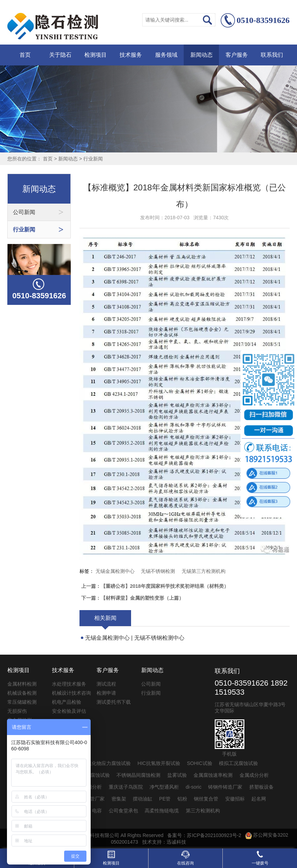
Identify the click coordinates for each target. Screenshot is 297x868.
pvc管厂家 (93, 799)
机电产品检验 (67, 702)
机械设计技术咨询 (71, 693)
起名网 (259, 799)
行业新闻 (93, 159)
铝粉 (182, 799)
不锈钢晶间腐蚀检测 (138, 775)
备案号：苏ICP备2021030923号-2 (204, 835)
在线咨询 (185, 858)
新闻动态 (201, 55)
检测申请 (106, 693)
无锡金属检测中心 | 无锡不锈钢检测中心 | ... (135, 639)
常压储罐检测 (22, 702)
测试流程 (106, 684)
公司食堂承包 (123, 811)
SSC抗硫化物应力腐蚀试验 (101, 763)
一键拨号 (260, 858)
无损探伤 (17, 711)
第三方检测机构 (203, 811)
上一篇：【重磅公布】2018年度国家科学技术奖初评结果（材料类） (155, 586)
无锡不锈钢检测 (158, 571)
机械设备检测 (22, 693)
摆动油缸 (143, 799)
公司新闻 (151, 684)
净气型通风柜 (164, 787)
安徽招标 (235, 799)
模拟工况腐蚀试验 (238, 763)
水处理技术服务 (69, 684)
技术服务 (131, 55)
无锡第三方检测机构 (204, 571)
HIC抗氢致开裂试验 (159, 763)
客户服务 (237, 55)
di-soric (194, 787)
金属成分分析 (254, 775)
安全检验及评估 (69, 711)
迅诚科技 (176, 842)
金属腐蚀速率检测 (213, 775)
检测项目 (96, 55)
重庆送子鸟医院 (126, 787)
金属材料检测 (22, 684)
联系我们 (272, 55)
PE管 (165, 799)
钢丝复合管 (206, 799)
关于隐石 (60, 55)
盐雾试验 (177, 775)
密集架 (119, 799)
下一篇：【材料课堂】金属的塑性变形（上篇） (132, 598)
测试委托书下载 (114, 702)
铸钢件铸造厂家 (225, 787)
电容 (97, 811)
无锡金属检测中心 (115, 571)
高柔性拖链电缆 (162, 811)
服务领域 (166, 55)
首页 (25, 55)
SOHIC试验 (199, 763)
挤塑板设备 (261, 787)
